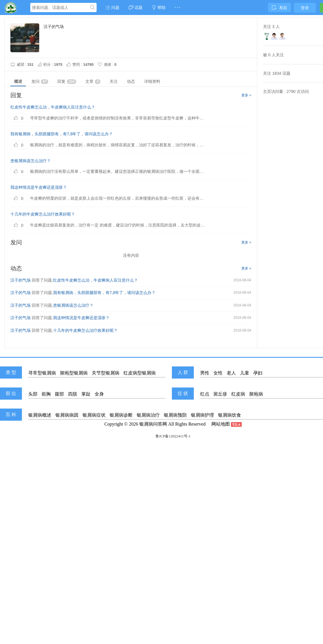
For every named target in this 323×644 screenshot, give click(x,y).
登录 (305, 8)
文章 (93, 82)
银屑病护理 (202, 415)
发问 (40, 82)
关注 (114, 81)
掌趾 (86, 394)
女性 (218, 373)
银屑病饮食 (230, 415)
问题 (112, 8)
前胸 (46, 394)
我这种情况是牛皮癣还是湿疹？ (39, 187)
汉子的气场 (20, 280)
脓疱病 (256, 394)
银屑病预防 (175, 415)
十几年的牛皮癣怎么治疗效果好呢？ (43, 214)
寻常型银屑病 (42, 373)
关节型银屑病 (106, 373)
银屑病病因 (67, 415)
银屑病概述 (40, 415)
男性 (205, 373)
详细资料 (152, 81)
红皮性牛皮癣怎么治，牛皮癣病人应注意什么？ (53, 107)
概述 (18, 81)
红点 (205, 394)
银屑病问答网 (153, 424)
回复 (67, 82)
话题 (136, 8)
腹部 (59, 394)
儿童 (245, 373)
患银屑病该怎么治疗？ (31, 161)
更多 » (246, 95)
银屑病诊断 (121, 415)
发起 (279, 8)
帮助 (159, 8)
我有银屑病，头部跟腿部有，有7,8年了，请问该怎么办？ (62, 134)
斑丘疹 (220, 394)
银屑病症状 (94, 415)
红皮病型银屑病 (140, 373)
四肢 (73, 394)
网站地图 (221, 424)
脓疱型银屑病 (74, 373)
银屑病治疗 (148, 415)
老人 (231, 373)
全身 (99, 394)
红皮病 (238, 394)
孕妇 (258, 373)
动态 (131, 81)
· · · (178, 8)
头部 (33, 394)
